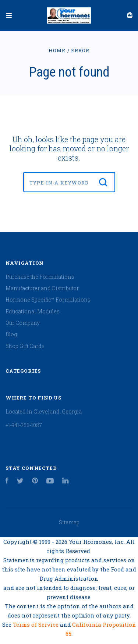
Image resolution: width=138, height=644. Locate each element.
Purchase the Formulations (40, 277)
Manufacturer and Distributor (42, 288)
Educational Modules (33, 311)
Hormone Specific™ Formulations (48, 300)
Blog (11, 334)
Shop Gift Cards (25, 346)
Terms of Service (36, 624)
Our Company (23, 323)
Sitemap (69, 522)
